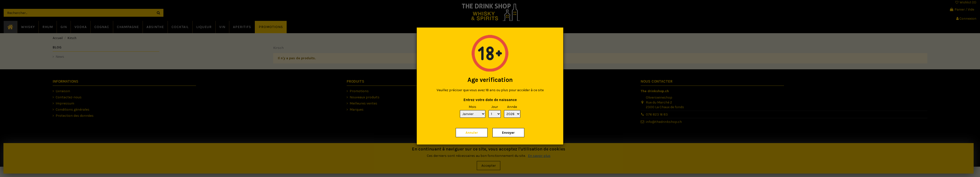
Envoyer (508, 133)
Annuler (472, 133)
